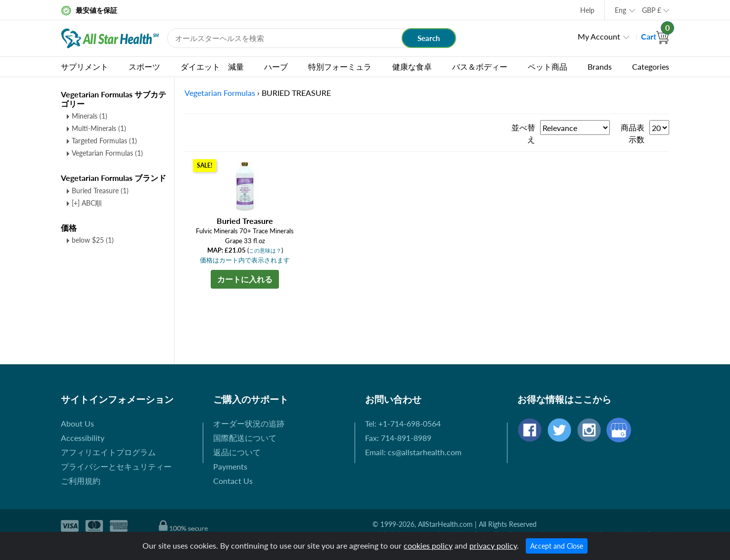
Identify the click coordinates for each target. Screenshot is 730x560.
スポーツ (144, 66)
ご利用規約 (81, 481)
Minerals (90, 116)
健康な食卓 (412, 66)
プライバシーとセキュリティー (116, 466)
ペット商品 (547, 66)
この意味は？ (265, 250)
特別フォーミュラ (340, 66)
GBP (652, 10)
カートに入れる (245, 279)
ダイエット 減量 (212, 66)
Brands (600, 66)
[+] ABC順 (87, 203)
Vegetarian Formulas (107, 153)
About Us (77, 423)
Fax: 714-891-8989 (398, 438)
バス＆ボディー (480, 66)
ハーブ (276, 66)
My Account (599, 36)
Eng (620, 10)
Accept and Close (557, 546)
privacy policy (493, 545)
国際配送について (245, 438)
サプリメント (85, 66)
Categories (651, 66)
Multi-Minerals (99, 128)
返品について (237, 452)
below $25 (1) (93, 240)
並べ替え (523, 133)
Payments (230, 466)
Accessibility (83, 438)
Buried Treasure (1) (100, 191)
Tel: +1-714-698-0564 (403, 423)
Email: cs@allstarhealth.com (413, 452)
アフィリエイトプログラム (108, 452)
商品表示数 (633, 133)
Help (587, 10)
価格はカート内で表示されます (245, 260)
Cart (655, 36)
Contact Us (233, 481)
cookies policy (428, 545)
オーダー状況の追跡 (249, 423)
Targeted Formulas (104, 141)
